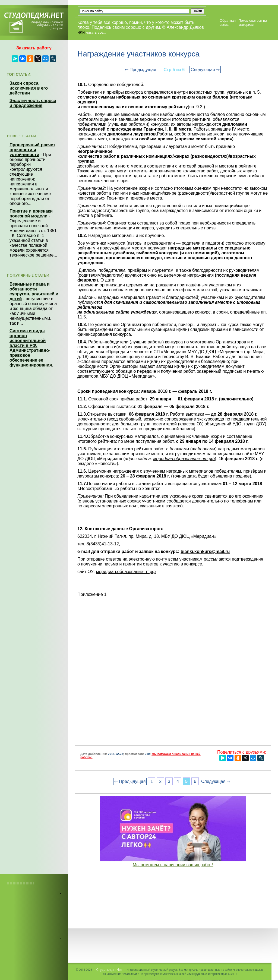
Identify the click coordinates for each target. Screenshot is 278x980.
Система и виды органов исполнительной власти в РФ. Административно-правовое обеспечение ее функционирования (31, 348)
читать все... (96, 32)
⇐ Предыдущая (140, 70)
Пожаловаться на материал (253, 23)
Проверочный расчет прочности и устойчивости (32, 150)
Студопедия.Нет (109, 969)
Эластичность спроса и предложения (33, 103)
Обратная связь (228, 23)
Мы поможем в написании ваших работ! (173, 865)
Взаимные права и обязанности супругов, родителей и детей (34, 291)
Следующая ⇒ (205, 70)
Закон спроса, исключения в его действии (29, 88)
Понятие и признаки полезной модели (31, 214)
